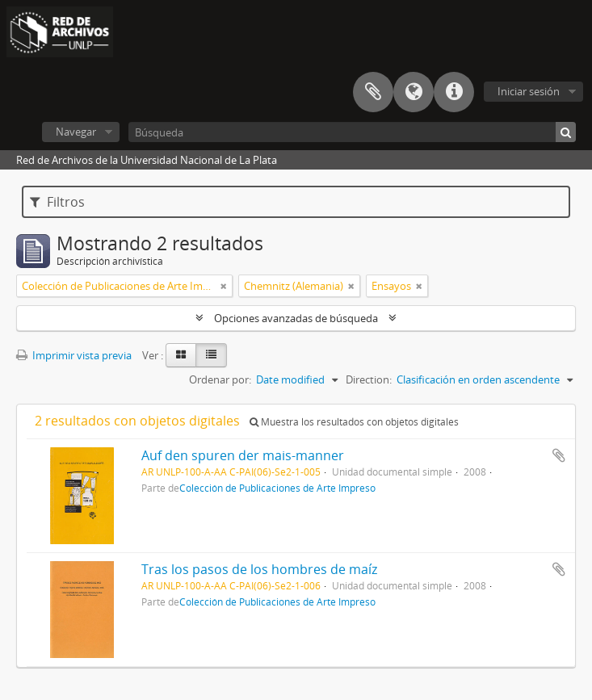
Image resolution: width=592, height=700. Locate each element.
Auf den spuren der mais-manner (243, 455)
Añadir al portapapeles (559, 455)
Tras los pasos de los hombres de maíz (259, 569)
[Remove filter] (224, 286)
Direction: (369, 379)
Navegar (76, 132)
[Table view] (211, 355)
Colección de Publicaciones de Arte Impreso (277, 488)
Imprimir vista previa (74, 355)
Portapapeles (373, 92)
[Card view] (181, 355)
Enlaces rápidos (454, 92)
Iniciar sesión (529, 91)
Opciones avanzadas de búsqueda (296, 318)
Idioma (414, 92)
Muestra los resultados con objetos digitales (354, 422)
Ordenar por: (220, 379)
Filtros (57, 202)
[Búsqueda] (352, 132)
